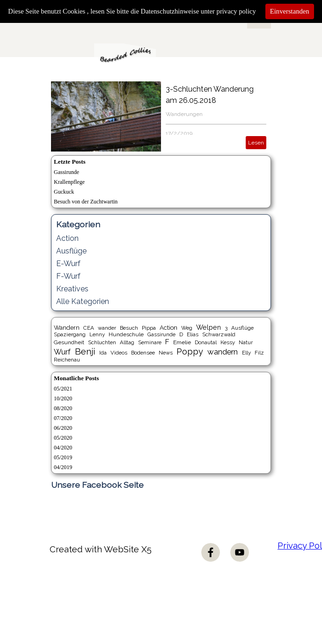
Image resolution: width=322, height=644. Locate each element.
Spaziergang (70, 334)
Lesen (256, 143)
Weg (187, 328)
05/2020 (63, 438)
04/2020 (63, 448)
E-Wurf (68, 264)
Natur (246, 342)
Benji (85, 351)
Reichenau (67, 360)
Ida (103, 353)
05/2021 (63, 389)
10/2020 (63, 398)
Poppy (190, 351)
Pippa (149, 328)
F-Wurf (68, 276)
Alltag (127, 342)
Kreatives (72, 289)
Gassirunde (66, 172)
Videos (119, 353)
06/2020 (63, 428)
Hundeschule (126, 334)
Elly (246, 353)
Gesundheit (69, 342)
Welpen (209, 327)
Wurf (62, 352)
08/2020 (63, 408)
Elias (193, 334)
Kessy (228, 342)
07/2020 (63, 418)
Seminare (150, 342)
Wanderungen (184, 114)
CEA (89, 328)
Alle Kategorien (83, 301)
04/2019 (63, 467)
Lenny (97, 334)
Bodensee (143, 353)
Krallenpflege (69, 182)
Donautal (206, 342)
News (166, 353)
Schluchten (102, 342)
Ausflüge (71, 251)
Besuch (129, 328)
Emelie (182, 342)
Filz (259, 353)
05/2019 (63, 457)
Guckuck (64, 192)
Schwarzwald (219, 334)
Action (67, 238)
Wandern (67, 328)
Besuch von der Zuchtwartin (86, 202)
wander (107, 328)
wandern (223, 352)
